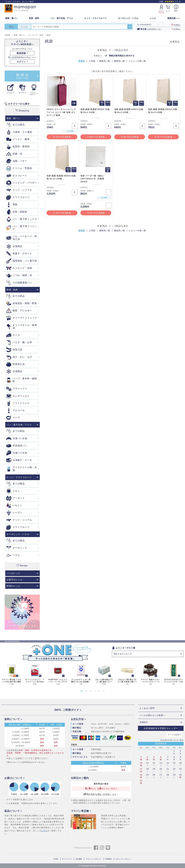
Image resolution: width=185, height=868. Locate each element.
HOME (56, 859)
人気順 (92, 61)
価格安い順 (105, 61)
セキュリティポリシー (124, 859)
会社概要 (79, 859)
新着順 (82, 61)
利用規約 (109, 859)
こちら (44, 831)
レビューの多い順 (137, 61)
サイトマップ (67, 859)
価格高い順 (119, 61)
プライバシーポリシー (94, 859)
